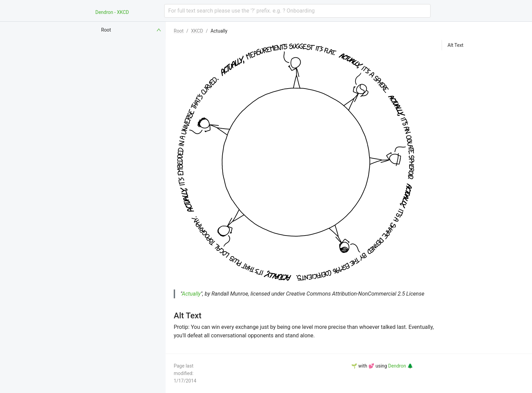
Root (179, 31)
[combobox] (297, 11)
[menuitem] (132, 30)
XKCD (197, 31)
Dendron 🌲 (401, 366)
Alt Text (455, 45)
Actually (219, 31)
